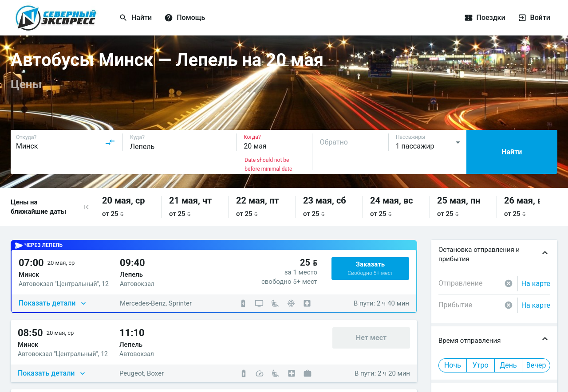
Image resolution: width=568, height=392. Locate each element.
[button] (86, 207)
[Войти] (518, 18)
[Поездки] (497, 18)
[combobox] (66, 142)
